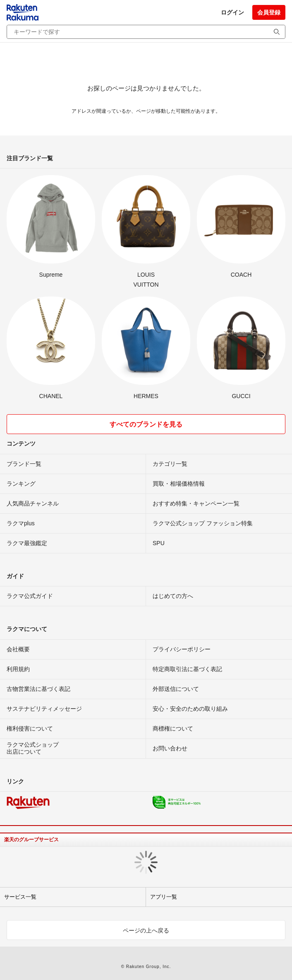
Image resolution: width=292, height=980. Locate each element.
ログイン (232, 12)
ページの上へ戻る (146, 930)
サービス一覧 (20, 897)
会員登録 (269, 12)
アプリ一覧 (164, 897)
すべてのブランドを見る (146, 424)
